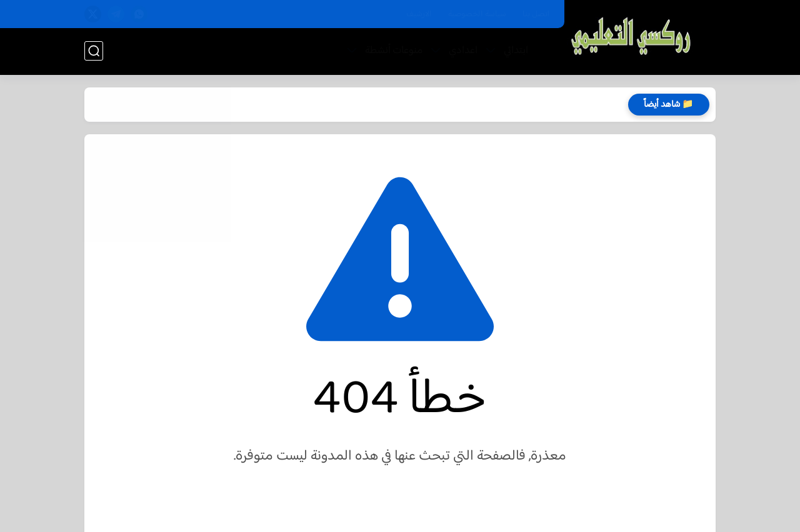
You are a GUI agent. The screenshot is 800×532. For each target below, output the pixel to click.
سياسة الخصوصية (477, 14)
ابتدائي (516, 51)
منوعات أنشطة (394, 51)
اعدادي (463, 51)
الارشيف (419, 14)
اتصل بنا (536, 14)
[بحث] (94, 51)
